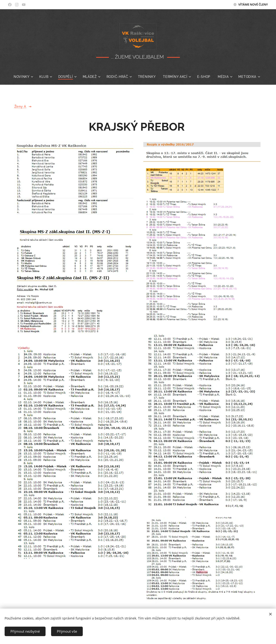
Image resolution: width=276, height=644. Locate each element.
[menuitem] (29, 77)
